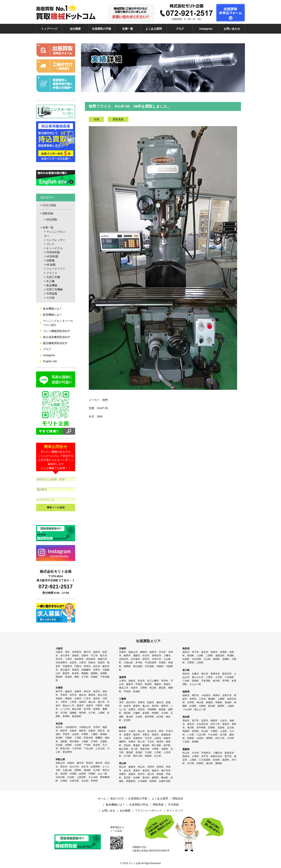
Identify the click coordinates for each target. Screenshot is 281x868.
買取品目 (178, 798)
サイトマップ (175, 811)
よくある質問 (154, 29)
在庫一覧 (128, 29)
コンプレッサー (56, 240)
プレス (50, 244)
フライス (52, 273)
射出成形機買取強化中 (57, 337)
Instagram (206, 29)
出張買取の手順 (101, 29)
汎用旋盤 (52, 293)
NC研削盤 (52, 256)
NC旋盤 (51, 265)
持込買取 (52, 219)
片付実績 (173, 805)
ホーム (102, 798)
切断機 (50, 260)
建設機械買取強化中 (55, 343)
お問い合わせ (232, 29)
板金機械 (52, 285)
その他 (50, 298)
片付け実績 (49, 205)
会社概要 (75, 29)
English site (50, 361)
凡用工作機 (53, 277)
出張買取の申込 (139, 805)
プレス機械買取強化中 (57, 331)
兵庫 (96, 119)
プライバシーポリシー (149, 811)
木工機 (50, 281)
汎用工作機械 (54, 289)
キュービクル (54, 248)
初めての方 (117, 798)
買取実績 (48, 213)
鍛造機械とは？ (52, 315)
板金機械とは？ (52, 309)
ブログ (180, 29)
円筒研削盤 (53, 252)
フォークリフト (56, 269)
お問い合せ (108, 811)
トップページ (49, 29)
